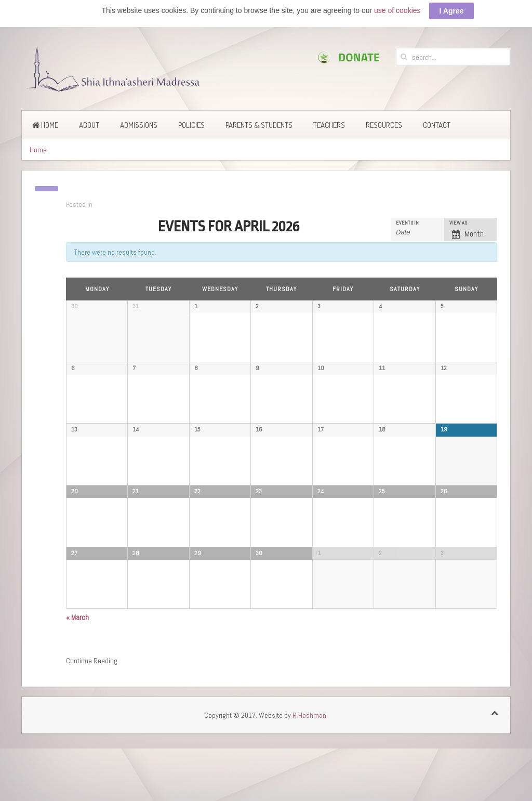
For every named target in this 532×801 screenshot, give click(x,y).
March (77, 679)
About (89, 118)
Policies (191, 118)
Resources (384, 118)
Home (45, 118)
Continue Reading (92, 723)
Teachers (329, 118)
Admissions (139, 118)
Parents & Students (259, 118)
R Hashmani (310, 777)
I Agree (452, 11)
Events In (407, 216)
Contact (437, 118)
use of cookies (397, 10)
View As (458, 216)
